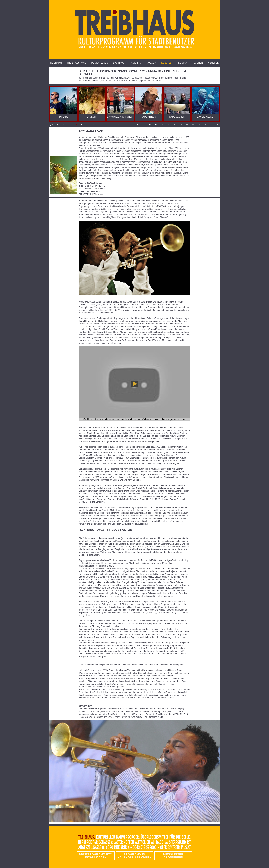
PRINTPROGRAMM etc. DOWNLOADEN (96, 856)
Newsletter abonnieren (173, 856)
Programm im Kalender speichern (134, 856)
